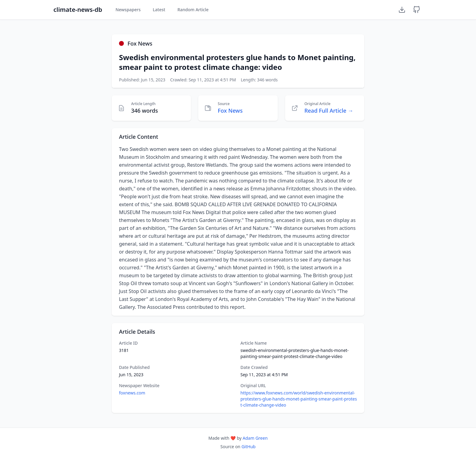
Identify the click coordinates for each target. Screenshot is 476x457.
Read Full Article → (329, 111)
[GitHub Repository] (416, 10)
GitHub (248, 447)
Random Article (193, 10)
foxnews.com (132, 393)
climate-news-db (78, 10)
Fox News (230, 111)
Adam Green (255, 438)
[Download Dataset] (402, 10)
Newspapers (128, 10)
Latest (159, 10)
